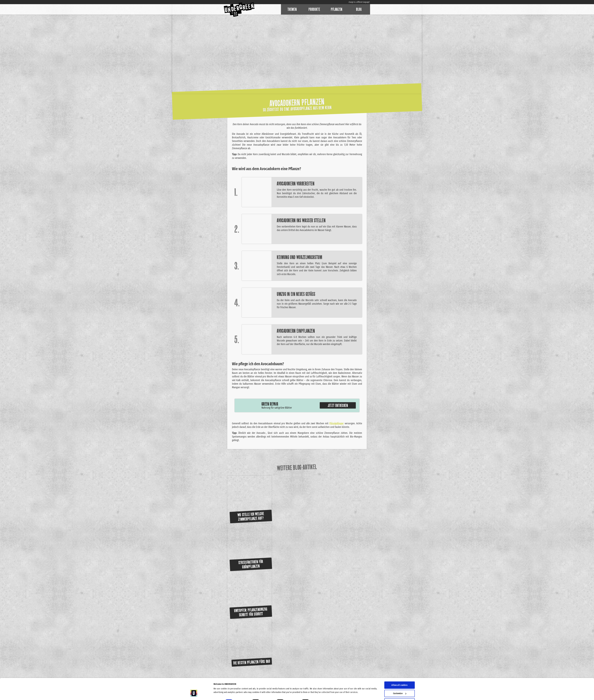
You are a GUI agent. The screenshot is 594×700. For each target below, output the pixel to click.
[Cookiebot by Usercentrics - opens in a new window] (194, 694)
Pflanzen (337, 9)
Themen (292, 9)
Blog (359, 9)
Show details (321, 684)
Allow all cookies (399, 668)
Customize (400, 676)
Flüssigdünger (337, 423)
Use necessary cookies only (400, 693)
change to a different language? (359, 2)
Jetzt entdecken (338, 405)
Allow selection (400, 684)
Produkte (314, 9)
